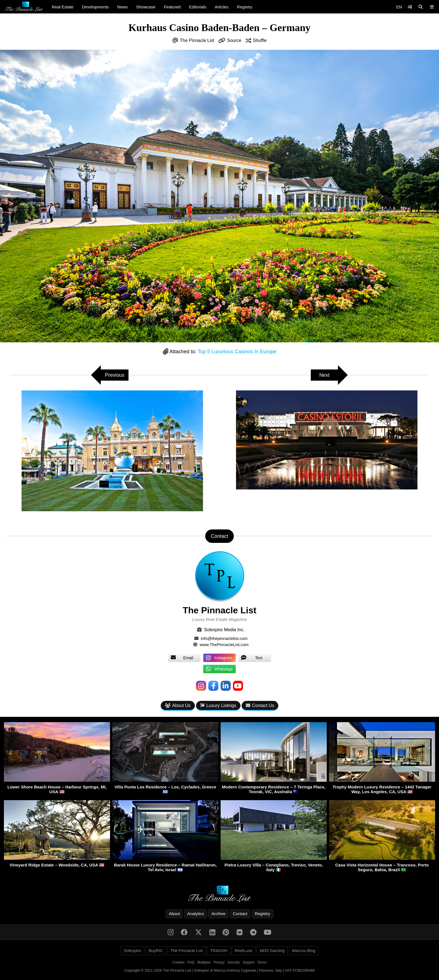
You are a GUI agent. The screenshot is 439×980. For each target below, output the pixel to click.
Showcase (146, 7)
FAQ (191, 962)
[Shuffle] (410, 7)
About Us (178, 705)
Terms (262, 962)
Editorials (198, 7)
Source (234, 40)
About (174, 914)
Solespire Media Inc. (224, 630)
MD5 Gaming (272, 950)
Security (234, 962)
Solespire (133, 950)
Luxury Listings (218, 705)
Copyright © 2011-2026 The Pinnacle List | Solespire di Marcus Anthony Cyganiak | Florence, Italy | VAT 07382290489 (219, 970)
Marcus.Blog (304, 950)
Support (249, 962)
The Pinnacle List (197, 40)
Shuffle (260, 40)
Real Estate (63, 7)
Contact (240, 914)
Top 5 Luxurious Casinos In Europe (237, 352)
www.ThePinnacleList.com (224, 645)
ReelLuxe (243, 950)
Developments (95, 7)
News (122, 7)
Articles (222, 7)
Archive (218, 914)
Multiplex (204, 962)
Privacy (219, 962)
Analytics (196, 914)
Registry (245, 7)
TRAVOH (219, 950)
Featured (172, 7)
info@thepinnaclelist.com (224, 638)
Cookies (178, 962)
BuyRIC (156, 950)
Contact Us (260, 705)
